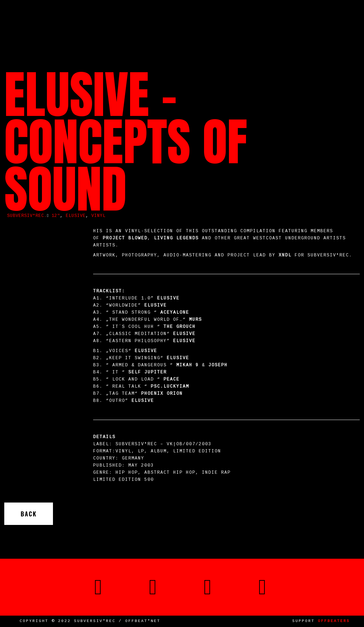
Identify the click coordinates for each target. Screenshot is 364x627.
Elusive (76, 216)
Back (29, 514)
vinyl (98, 216)
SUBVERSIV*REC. (27, 216)
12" (56, 216)
